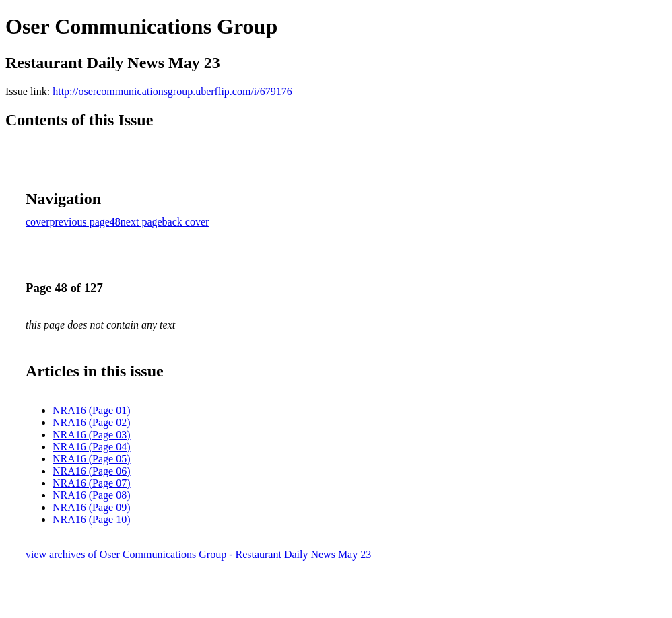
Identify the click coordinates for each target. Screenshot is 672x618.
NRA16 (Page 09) (92, 507)
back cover (186, 222)
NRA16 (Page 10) (92, 519)
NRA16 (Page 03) (92, 435)
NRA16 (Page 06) (92, 471)
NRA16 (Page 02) (92, 422)
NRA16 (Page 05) (92, 459)
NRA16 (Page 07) (92, 483)
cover (38, 222)
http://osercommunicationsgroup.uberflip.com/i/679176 (172, 91)
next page (141, 222)
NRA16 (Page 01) (92, 410)
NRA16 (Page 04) (92, 447)
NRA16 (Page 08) (92, 495)
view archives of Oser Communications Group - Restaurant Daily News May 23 (198, 554)
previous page (80, 222)
